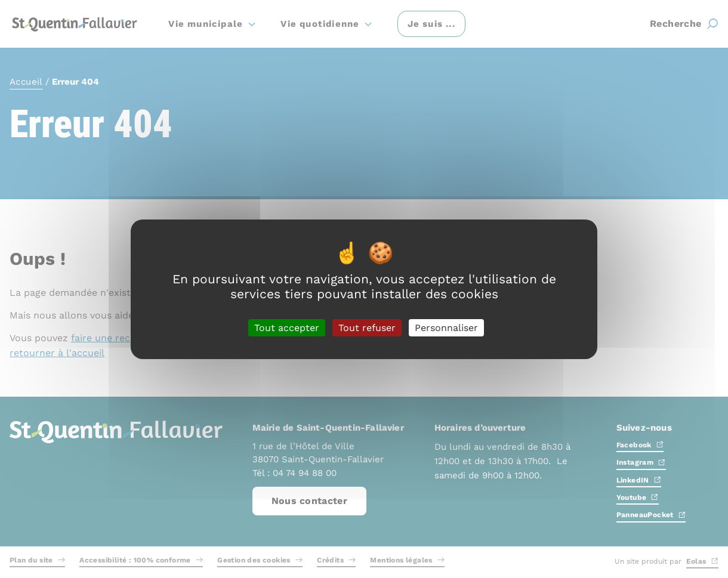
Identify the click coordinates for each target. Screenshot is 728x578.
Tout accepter (287, 327)
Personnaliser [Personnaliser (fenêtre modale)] (446, 327)
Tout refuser (367, 327)
